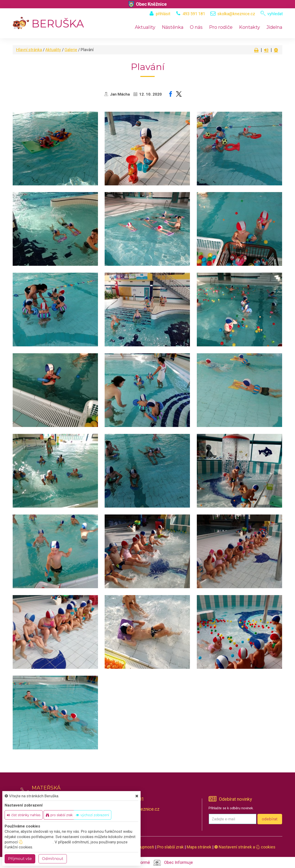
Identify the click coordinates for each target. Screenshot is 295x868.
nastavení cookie (36, 842)
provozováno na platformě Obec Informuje (148, 863)
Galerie (71, 50)
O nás (196, 27)
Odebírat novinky (235, 799)
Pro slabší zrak (170, 847)
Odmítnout (53, 859)
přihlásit (163, 14)
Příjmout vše (20, 859)
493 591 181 (194, 14)
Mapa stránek (199, 847)
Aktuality (145, 27)
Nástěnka (173, 27)
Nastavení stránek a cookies (245, 847)
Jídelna (274, 27)
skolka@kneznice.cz (236, 14)
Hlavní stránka (29, 50)
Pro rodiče (221, 27)
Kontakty (249, 27)
